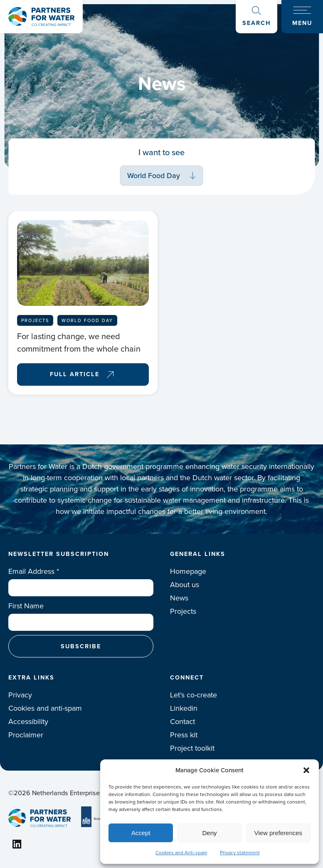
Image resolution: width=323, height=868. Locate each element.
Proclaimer (26, 735)
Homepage (188, 571)
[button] (306, 770)
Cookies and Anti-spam (181, 853)
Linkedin (184, 708)
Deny (209, 833)
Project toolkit (192, 748)
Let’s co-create (194, 695)
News (179, 598)
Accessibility (28, 722)
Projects (183, 611)
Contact (182, 722)
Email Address (34, 571)
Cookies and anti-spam (45, 708)
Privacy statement (240, 853)
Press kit (184, 735)
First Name (26, 606)
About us (185, 585)
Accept (141, 833)
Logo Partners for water (41, 17)
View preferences (279, 833)
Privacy (20, 695)
